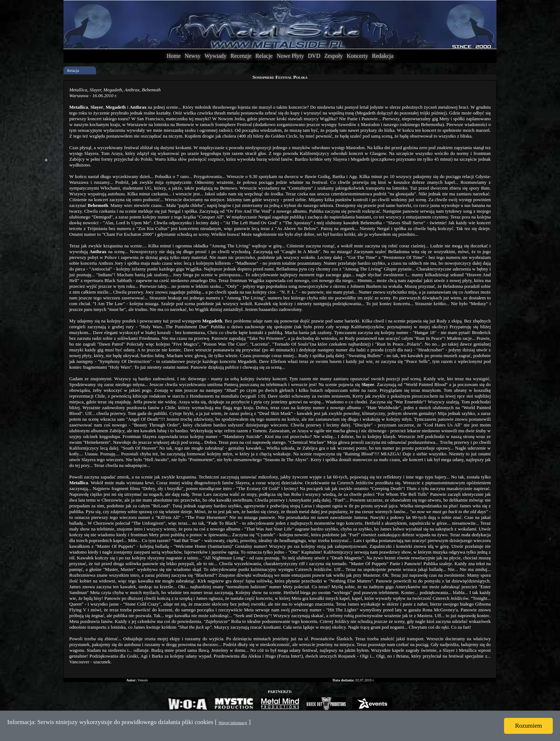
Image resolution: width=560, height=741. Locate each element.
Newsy (192, 56)
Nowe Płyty (290, 56)
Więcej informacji (233, 723)
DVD (314, 56)
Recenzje (241, 56)
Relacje (264, 56)
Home (174, 56)
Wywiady (216, 56)
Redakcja (383, 56)
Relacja (73, 70)
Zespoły (333, 56)
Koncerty (358, 56)
